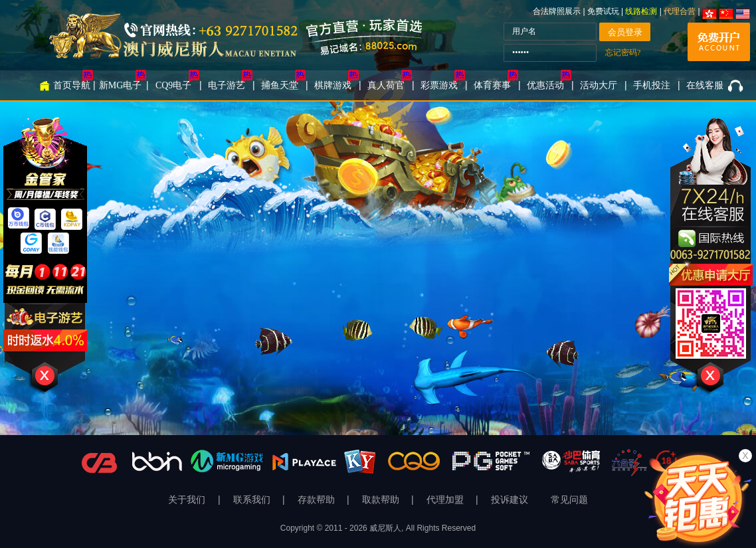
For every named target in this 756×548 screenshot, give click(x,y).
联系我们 (253, 500)
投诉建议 (510, 500)
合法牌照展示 (557, 11)
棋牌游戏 (333, 85)
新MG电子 (121, 85)
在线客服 (705, 85)
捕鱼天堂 (280, 85)
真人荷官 (386, 85)
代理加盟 (446, 500)
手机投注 (652, 85)
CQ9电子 (173, 85)
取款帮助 (382, 500)
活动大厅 (599, 85)
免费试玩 (604, 11)
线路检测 (641, 11)
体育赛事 (492, 85)
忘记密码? (623, 52)
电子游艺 (227, 85)
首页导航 (72, 85)
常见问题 (569, 500)
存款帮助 (318, 500)
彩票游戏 (439, 85)
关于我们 (188, 500)
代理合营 (680, 11)
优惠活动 (545, 85)
